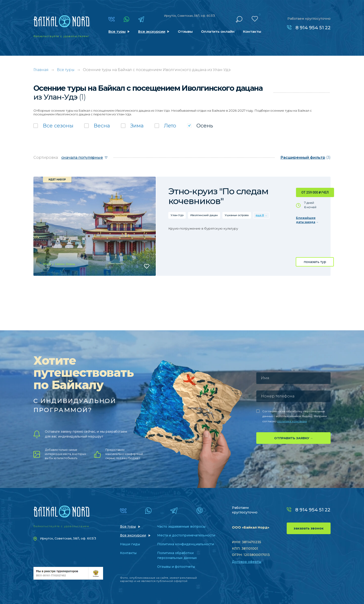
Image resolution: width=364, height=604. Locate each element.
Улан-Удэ (177, 215)
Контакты (252, 31)
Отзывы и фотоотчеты (176, 567)
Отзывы (185, 31)
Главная (41, 70)
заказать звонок (309, 528)
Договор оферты (247, 562)
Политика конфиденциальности (186, 544)
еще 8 (260, 215)
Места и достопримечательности (186, 535)
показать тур (315, 262)
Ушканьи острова (237, 215)
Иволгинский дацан (204, 215)
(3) (305, 157)
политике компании (292, 421)
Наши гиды (130, 544)
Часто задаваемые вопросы (181, 526)
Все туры (117, 31)
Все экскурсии (152, 31)
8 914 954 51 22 (313, 28)
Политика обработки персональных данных (177, 555)
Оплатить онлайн (218, 31)
